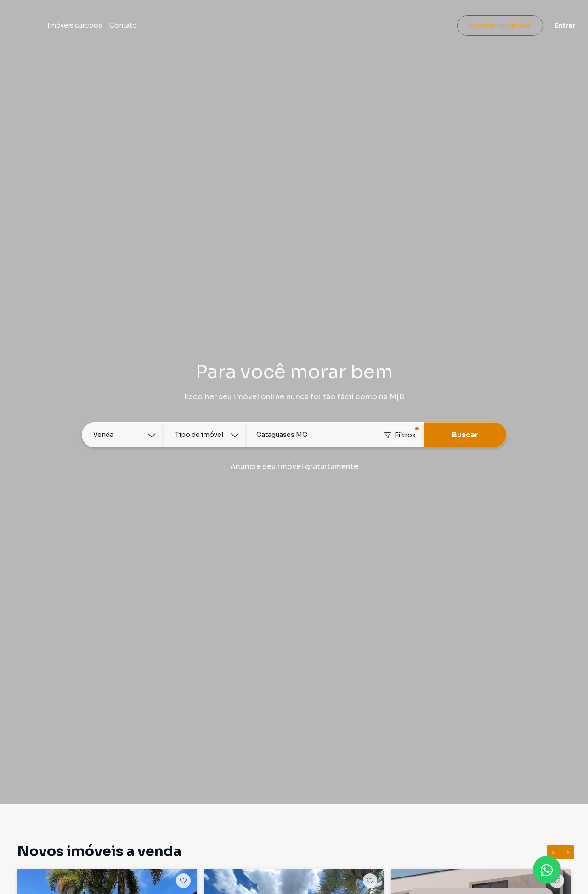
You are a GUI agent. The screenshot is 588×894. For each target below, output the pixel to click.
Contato (168, 28)
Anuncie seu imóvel (494, 28)
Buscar (465, 435)
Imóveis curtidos (120, 28)
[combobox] (335, 435)
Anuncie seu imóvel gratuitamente (294, 467)
